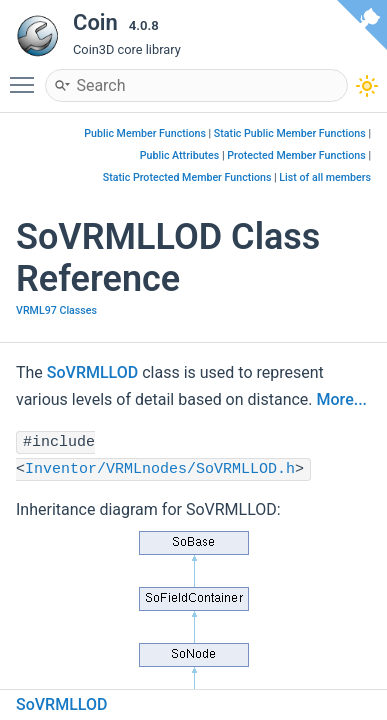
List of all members (325, 177)
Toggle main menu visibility (27, 76)
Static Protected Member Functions (187, 177)
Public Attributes (180, 155)
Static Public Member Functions (290, 133)
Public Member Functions (145, 133)
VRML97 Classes (56, 310)
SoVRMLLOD (92, 372)
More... (342, 399)
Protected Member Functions (296, 155)
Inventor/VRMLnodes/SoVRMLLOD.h (160, 469)
